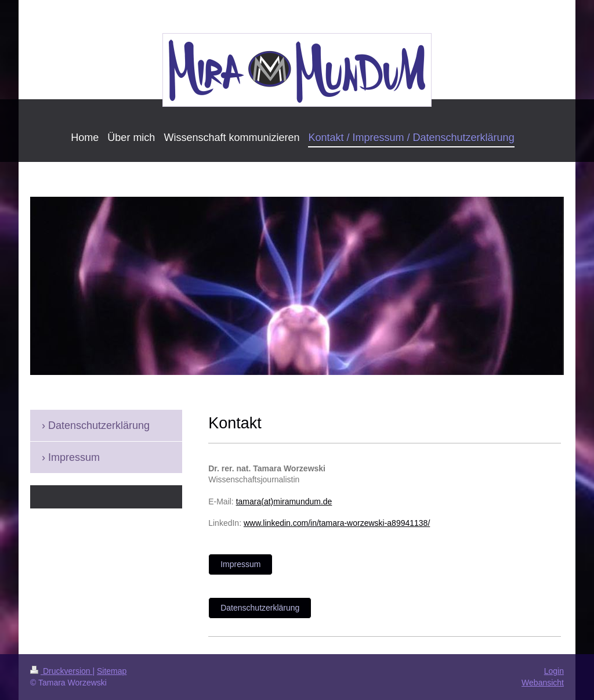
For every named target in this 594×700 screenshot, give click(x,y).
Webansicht (543, 683)
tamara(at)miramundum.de (284, 501)
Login (554, 671)
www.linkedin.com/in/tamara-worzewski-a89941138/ (337, 523)
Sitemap (112, 671)
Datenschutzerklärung (260, 608)
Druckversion (61, 671)
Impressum (240, 564)
